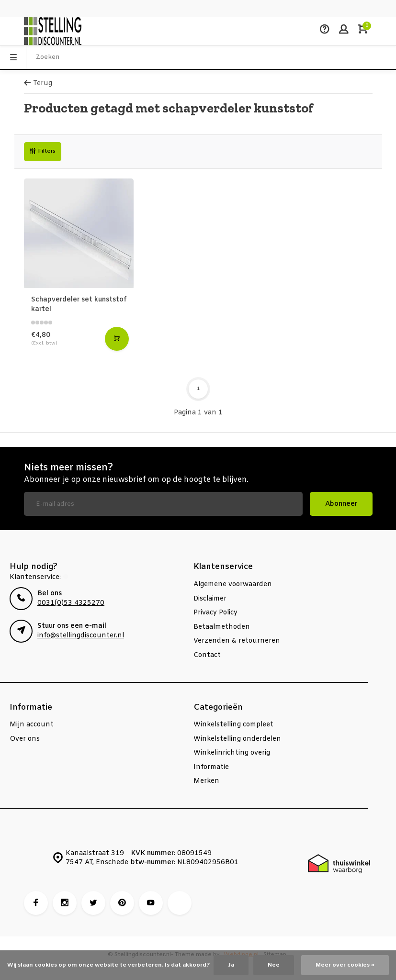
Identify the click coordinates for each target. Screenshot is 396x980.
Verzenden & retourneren (237, 641)
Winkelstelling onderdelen (237, 739)
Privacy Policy (215, 613)
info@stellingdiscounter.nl (81, 636)
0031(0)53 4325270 (71, 603)
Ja (231, 965)
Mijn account (32, 725)
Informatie (211, 767)
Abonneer (341, 504)
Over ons (25, 739)
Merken (206, 781)
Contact (207, 655)
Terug (38, 84)
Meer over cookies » (345, 965)
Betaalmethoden (222, 627)
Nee (274, 965)
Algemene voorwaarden (233, 585)
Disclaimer (210, 599)
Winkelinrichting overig (232, 753)
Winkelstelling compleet (233, 725)
